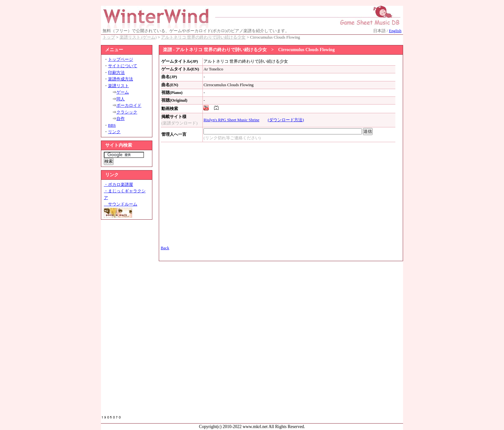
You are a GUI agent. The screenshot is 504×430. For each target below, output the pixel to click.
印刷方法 (116, 73)
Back (165, 248)
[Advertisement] (127, 319)
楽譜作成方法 (121, 79)
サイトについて (123, 66)
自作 (121, 119)
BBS (112, 125)
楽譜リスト (118, 86)
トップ (109, 37)
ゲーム (123, 92)
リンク (114, 132)
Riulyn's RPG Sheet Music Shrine (231, 120)
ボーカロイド (129, 105)
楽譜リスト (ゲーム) (138, 37)
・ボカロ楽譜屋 (118, 185)
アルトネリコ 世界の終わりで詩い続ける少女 (203, 37)
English (395, 31)
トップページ (121, 59)
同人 (121, 99)
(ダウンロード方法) (286, 120)
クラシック (127, 112)
